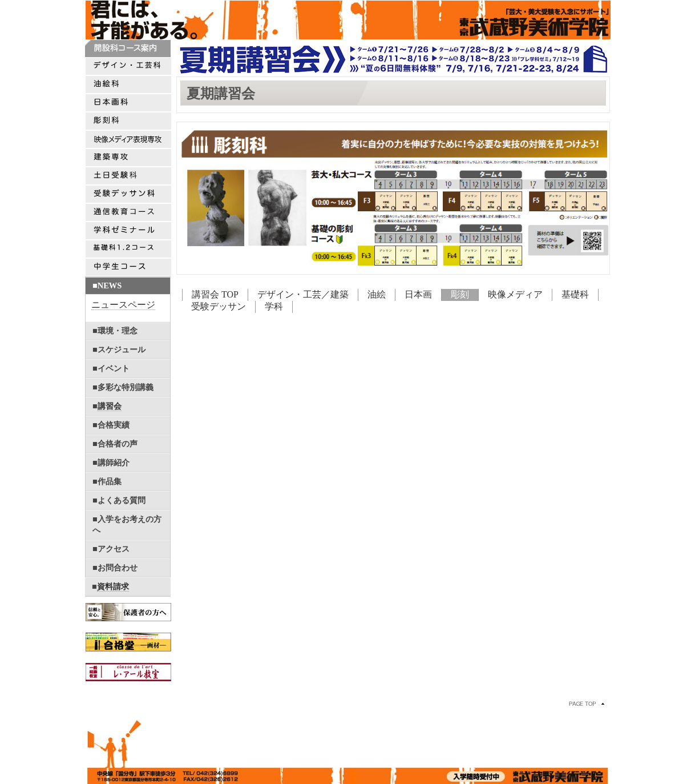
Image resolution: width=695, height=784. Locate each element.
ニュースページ (123, 305)
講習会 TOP (215, 294)
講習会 (110, 406)
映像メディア (515, 294)
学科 (274, 306)
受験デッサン (219, 306)
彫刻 (460, 294)
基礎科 (575, 294)
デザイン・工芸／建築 (303, 294)
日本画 (418, 294)
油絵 (377, 294)
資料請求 (113, 586)
